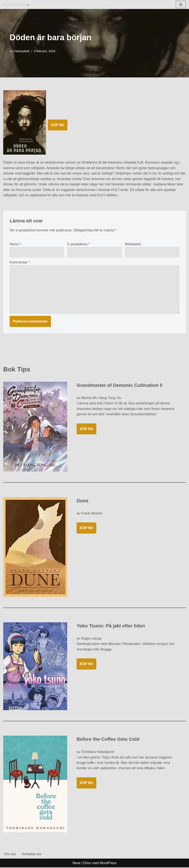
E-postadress (78, 244)
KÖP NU (58, 125)
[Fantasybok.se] (16, 4)
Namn (15, 244)
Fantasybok (22, 51)
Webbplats (133, 244)
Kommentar (20, 262)
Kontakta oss (32, 855)
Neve (77, 863)
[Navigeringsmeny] (181, 4)
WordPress (108, 863)
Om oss (10, 855)
